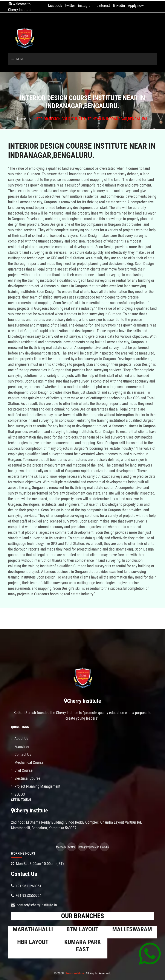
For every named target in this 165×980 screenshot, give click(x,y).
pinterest (103, 5)
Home (21, 119)
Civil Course (22, 770)
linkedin (119, 5)
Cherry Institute (74, 973)
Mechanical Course (27, 762)
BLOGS (18, 794)
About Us (20, 738)
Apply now (136, 5)
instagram (86, 5)
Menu (18, 59)
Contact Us (21, 754)
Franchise (20, 746)
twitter (70, 5)
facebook (55, 5)
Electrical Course (26, 778)
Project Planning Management (36, 786)
